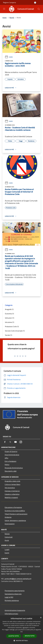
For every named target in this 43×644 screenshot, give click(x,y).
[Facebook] (5, 442)
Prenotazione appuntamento (15, 591)
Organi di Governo (11, 451)
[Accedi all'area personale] (35, 3)
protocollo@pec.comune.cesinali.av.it (18, 579)
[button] (21, 641)
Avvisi (9, 57)
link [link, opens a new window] (22, 632)
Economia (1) (9, 314)
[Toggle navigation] (4, 9)
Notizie (7, 534)
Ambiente (8, 517)
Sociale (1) (9, 335)
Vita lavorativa (10, 488)
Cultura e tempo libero (12, 484)
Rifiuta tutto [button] (30, 636)
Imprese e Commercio (12, 491)
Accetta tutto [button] (14, 636)
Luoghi (7, 550)
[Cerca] (39, 9)
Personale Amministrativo (14, 468)
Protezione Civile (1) (12, 326)
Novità (12, 18)
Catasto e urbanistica (12, 494)
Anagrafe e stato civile (12, 481)
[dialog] (21, 630)
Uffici (6, 458)
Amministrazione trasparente (15, 610)
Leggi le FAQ (9, 597)
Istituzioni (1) (10, 318)
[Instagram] (21, 442)
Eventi (7, 553)
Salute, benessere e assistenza (15, 520)
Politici (7, 465)
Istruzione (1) (10, 322)
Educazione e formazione (13, 507)
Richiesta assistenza (12, 600)
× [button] (41, 618)
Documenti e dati (11, 471)
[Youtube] (15, 442)
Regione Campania (9, 2)
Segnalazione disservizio (13, 594)
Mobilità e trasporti (11, 497)
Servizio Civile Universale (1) (15, 331)
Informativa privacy (11, 614)
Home (4, 18)
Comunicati (9, 537)
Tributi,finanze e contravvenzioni (16, 514)
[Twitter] (10, 442)
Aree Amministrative (12, 455)
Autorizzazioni (10, 524)
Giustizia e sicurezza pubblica (15, 511)
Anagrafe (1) (9, 309)
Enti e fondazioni (10, 461)
